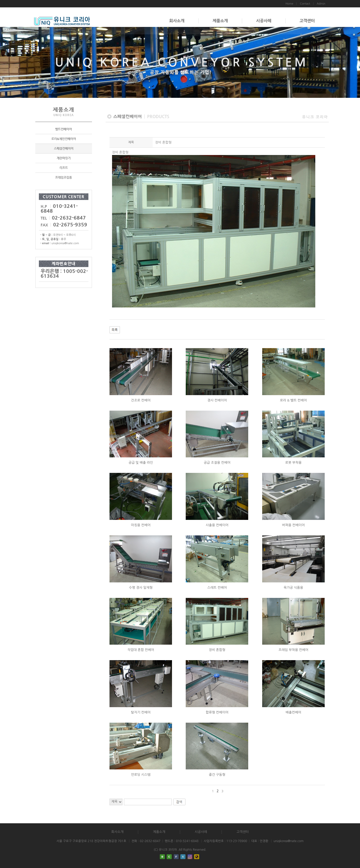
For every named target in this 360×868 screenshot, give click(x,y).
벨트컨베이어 (64, 129)
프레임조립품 (64, 177)
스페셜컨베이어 (64, 148)
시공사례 (264, 21)
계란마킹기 (64, 158)
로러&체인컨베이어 (64, 139)
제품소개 (220, 21)
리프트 (64, 168)
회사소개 (177, 21)
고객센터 (307, 21)
